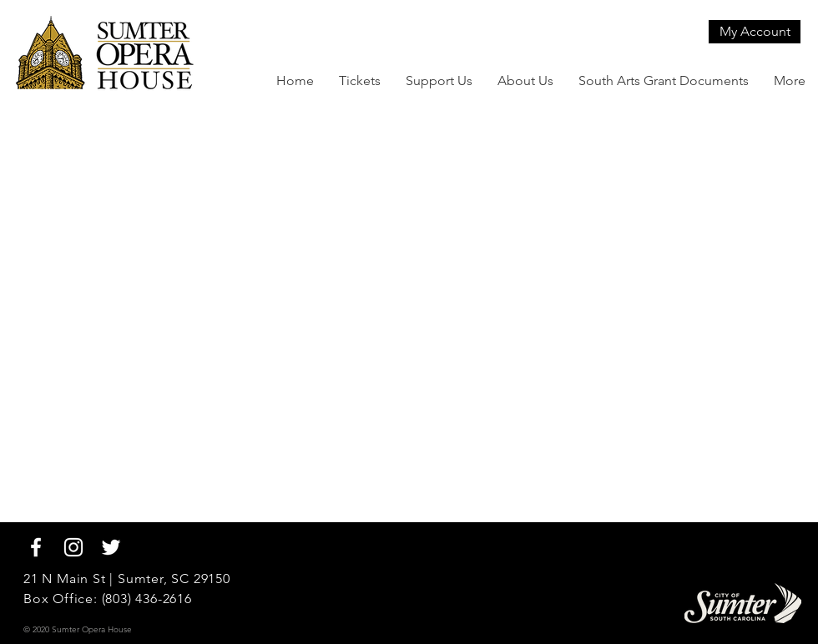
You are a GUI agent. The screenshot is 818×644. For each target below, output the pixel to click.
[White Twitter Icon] (111, 547)
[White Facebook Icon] (36, 547)
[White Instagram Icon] (73, 547)
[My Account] (755, 32)
